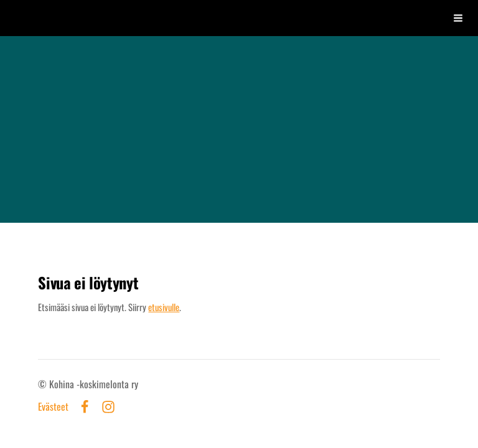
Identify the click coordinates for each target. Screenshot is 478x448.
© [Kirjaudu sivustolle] (44, 384)
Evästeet (53, 407)
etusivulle (164, 307)
